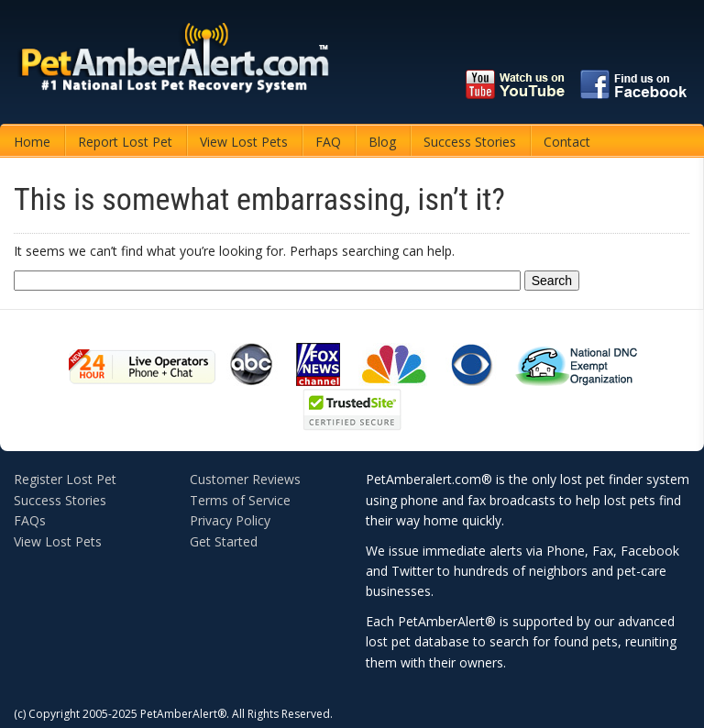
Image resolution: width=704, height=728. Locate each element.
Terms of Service (240, 500)
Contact (567, 142)
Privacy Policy (230, 520)
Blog (382, 142)
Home (32, 142)
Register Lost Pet (65, 479)
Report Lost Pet (125, 142)
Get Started (224, 541)
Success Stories (470, 142)
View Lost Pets (244, 142)
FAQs (30, 520)
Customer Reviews (245, 479)
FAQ (328, 142)
